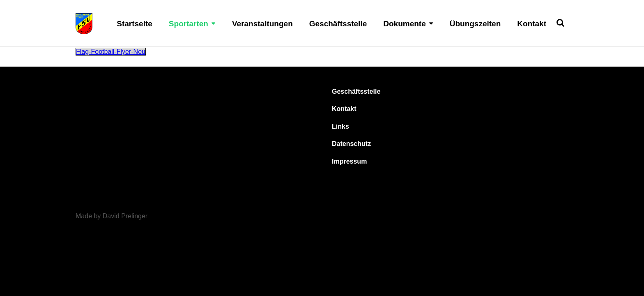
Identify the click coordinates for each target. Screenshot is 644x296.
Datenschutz (351, 144)
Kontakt (532, 24)
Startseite (135, 24)
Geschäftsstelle (338, 24)
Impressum (349, 161)
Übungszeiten (475, 24)
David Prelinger (125, 216)
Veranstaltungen (262, 24)
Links (340, 126)
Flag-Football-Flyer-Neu (111, 52)
